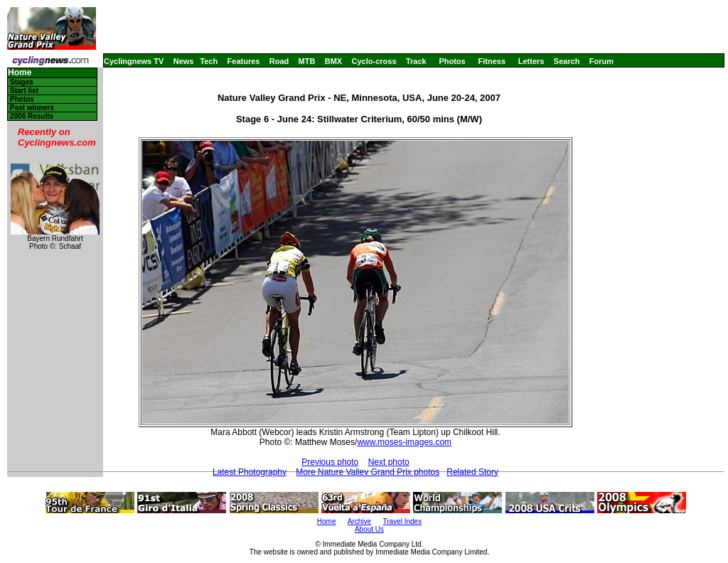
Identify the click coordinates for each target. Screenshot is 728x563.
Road (279, 61)
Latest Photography (250, 472)
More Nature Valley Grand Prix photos (368, 472)
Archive (359, 521)
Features (244, 61)
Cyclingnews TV (134, 61)
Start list (24, 91)
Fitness (492, 61)
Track (416, 61)
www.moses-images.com (404, 442)
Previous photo (330, 462)
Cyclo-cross (374, 61)
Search (567, 61)
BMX (333, 61)
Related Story (472, 472)
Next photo (389, 462)
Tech (209, 61)
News (184, 61)
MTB (307, 61)
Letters (531, 61)
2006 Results (32, 116)
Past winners (32, 108)
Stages (22, 82)
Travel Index (403, 521)
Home (20, 73)
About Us (369, 529)
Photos (452, 61)
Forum (601, 61)
